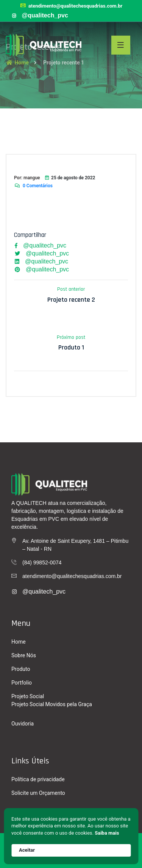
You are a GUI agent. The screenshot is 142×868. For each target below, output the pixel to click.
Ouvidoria (23, 724)
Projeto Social (28, 696)
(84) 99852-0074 (42, 562)
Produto (21, 669)
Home (19, 642)
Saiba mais (107, 833)
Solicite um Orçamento (38, 793)
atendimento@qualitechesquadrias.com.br (71, 6)
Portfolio (22, 683)
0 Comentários (33, 186)
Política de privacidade (38, 779)
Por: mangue (27, 178)
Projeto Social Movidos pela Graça (52, 704)
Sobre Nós (24, 655)
